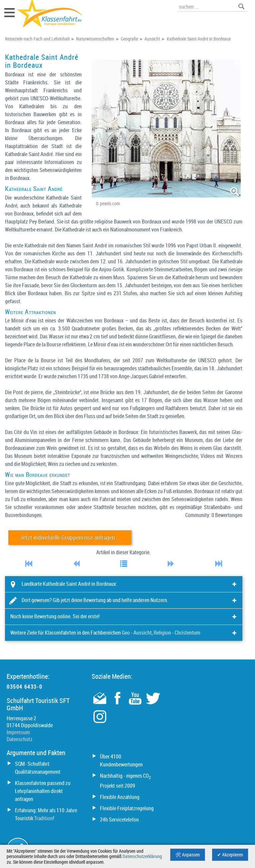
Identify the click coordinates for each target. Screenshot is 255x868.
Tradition (43, 818)
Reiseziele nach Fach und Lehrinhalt (37, 39)
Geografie (129, 39)
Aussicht (152, 39)
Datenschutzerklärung (142, 856)
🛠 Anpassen (188, 855)
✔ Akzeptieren (230, 855)
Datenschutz (20, 739)
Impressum (18, 732)
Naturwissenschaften (95, 39)
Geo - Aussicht (137, 633)
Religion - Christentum (177, 633)
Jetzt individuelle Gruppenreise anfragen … (70, 537)
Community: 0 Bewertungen (214, 515)
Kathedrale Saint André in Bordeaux (199, 39)
